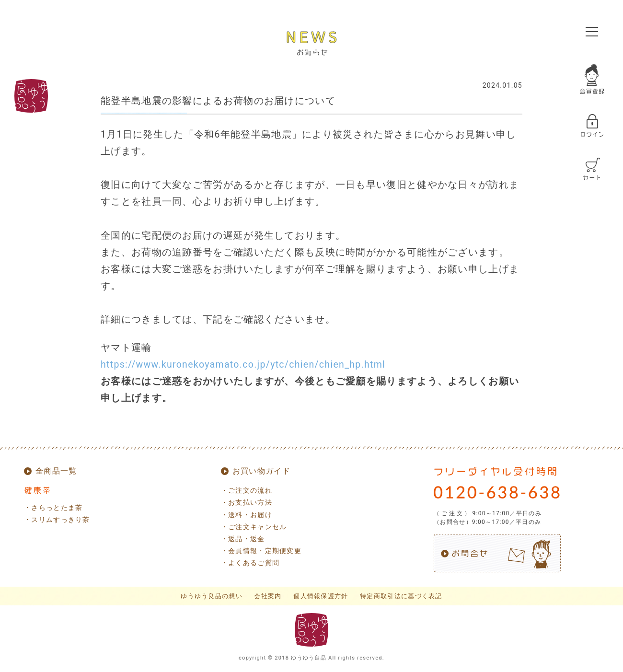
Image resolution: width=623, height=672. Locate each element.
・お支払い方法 (247, 502)
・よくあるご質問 (250, 563)
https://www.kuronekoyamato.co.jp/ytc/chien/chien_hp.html (243, 365)
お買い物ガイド (261, 471)
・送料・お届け (247, 515)
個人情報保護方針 (321, 596)
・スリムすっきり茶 (57, 520)
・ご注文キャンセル (254, 527)
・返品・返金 (243, 539)
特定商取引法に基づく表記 (401, 596)
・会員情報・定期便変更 (261, 551)
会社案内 (268, 596)
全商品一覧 (56, 471)
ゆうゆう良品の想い (212, 596)
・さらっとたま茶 (53, 508)
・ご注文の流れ (247, 490)
